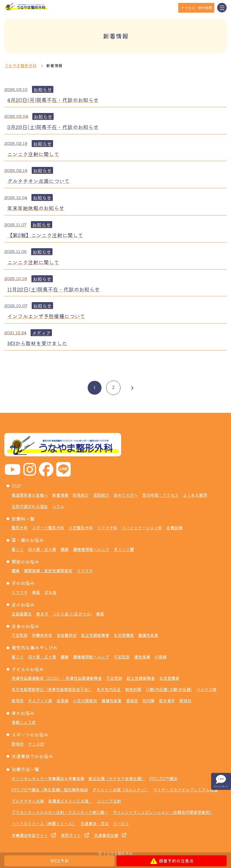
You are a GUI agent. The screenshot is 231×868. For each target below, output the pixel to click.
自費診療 (174, 528)
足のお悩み (23, 605)
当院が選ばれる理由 (30, 506)
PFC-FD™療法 (163, 778)
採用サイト (71, 835)
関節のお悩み (25, 562)
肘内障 (149, 701)
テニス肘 (36, 744)
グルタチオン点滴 (28, 801)
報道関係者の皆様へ (30, 495)
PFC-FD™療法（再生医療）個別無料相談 (50, 790)
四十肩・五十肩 (42, 549)
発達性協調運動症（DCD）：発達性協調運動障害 (57, 678)
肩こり (18, 549)
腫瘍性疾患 (148, 635)
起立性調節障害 (95, 635)
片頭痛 (161, 657)
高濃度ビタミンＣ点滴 (70, 801)
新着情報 (60, 495)
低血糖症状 (67, 635)
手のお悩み (23, 583)
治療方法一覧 (25, 769)
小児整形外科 (81, 528)
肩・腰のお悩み (28, 540)
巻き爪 (42, 614)
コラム (58, 506)
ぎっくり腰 (124, 549)
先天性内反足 (109, 689)
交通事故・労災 (95, 823)
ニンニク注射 (109, 801)
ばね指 (50, 592)
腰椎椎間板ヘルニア (91, 549)
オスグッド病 (40, 701)
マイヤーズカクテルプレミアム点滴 (185, 790)
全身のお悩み (25, 626)
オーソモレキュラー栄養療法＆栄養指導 (48, 778)
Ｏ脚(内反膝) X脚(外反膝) (169, 689)
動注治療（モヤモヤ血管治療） (117, 778)
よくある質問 (195, 495)
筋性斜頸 (133, 689)
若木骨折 (167, 701)
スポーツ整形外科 (48, 528)
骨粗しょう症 (24, 722)
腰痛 (65, 549)
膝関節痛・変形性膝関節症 (48, 570)
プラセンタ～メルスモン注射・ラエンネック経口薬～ (60, 812)
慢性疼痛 (142, 657)
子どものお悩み (28, 669)
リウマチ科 (107, 528)
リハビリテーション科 (142, 528)
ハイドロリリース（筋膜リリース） (44, 823)
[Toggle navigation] (222, 8)
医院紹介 (101, 495)
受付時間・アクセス (160, 495)
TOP (16, 486)
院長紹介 (81, 495)
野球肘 (185, 701)
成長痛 (63, 701)
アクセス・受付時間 (196, 8)
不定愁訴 (20, 635)
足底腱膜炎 (22, 614)
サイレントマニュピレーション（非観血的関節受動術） (163, 812)
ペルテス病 (206, 689)
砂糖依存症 (42, 635)
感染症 (132, 701)
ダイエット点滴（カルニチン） (121, 790)
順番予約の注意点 (172, 861)
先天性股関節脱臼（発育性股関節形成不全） (52, 689)
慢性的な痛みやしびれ (35, 647)
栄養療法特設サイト (30, 835)
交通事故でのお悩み (32, 756)
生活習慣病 (124, 635)
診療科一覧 (23, 519)
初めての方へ (126, 495)
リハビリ (121, 823)
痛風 (36, 592)
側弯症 (18, 701)
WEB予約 (60, 861)
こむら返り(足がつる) (72, 614)
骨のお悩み (23, 713)
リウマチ (85, 570)
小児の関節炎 (85, 701)
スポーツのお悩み (30, 735)
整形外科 (20, 528)
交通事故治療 (106, 835)
